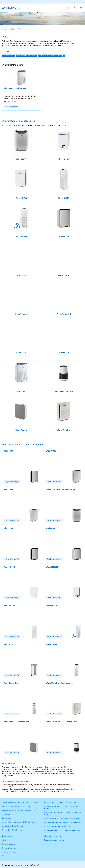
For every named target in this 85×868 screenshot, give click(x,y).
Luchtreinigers (8, 56)
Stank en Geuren (8, 818)
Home (4, 29)
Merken (12, 29)
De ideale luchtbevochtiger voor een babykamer (18, 810)
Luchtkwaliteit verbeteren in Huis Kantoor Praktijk (19, 822)
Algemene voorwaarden (53, 836)
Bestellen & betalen (9, 844)
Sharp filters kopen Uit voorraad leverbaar (16, 806)
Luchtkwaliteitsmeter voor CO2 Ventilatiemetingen (62, 830)
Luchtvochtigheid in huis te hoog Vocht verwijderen (62, 819)
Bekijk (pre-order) (11, 107)
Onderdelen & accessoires (26, 56)
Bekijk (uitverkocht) (12, 482)
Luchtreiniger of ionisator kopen (13, 826)
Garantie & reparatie (9, 856)
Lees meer (6, 51)
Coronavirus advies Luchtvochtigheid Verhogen (61, 802)
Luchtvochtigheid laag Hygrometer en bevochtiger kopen (62, 807)
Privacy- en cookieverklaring (54, 840)
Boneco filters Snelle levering (12, 830)
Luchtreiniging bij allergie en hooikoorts (58, 826)
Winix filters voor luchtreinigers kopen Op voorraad (19, 802)
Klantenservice (7, 836)
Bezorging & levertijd (9, 848)
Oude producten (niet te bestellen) (51, 56)
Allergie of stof (7, 814)
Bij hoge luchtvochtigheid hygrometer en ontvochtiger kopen (63, 813)
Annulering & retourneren (11, 852)
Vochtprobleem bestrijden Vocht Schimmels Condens (63, 822)
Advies (4, 840)
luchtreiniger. (11, 8)
